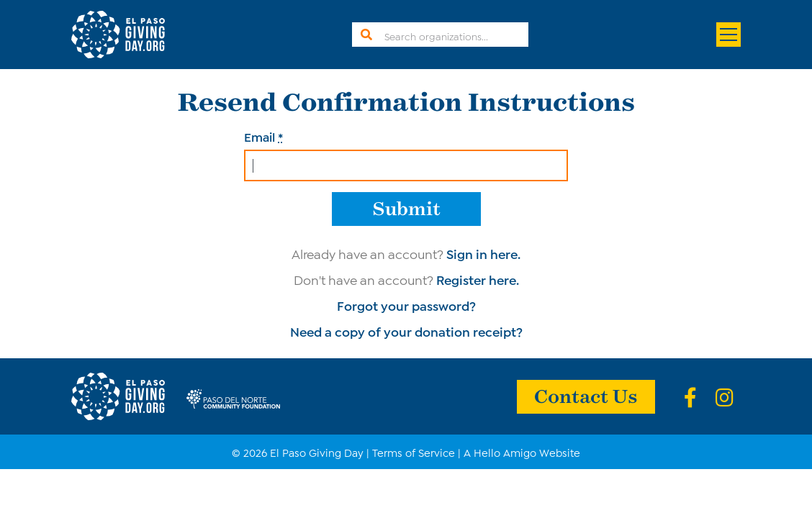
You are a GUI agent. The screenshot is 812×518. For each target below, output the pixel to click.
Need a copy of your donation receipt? (406, 331)
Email (263, 136)
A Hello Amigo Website (522, 452)
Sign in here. (483, 253)
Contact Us (586, 395)
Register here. (478, 279)
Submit (406, 208)
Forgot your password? (406, 305)
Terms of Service (414, 452)
